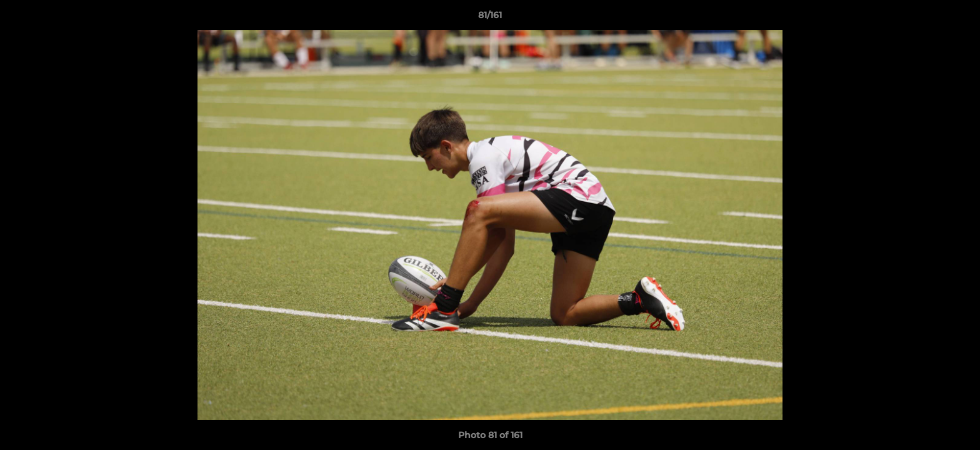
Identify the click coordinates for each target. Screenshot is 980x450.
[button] (957, 18)
